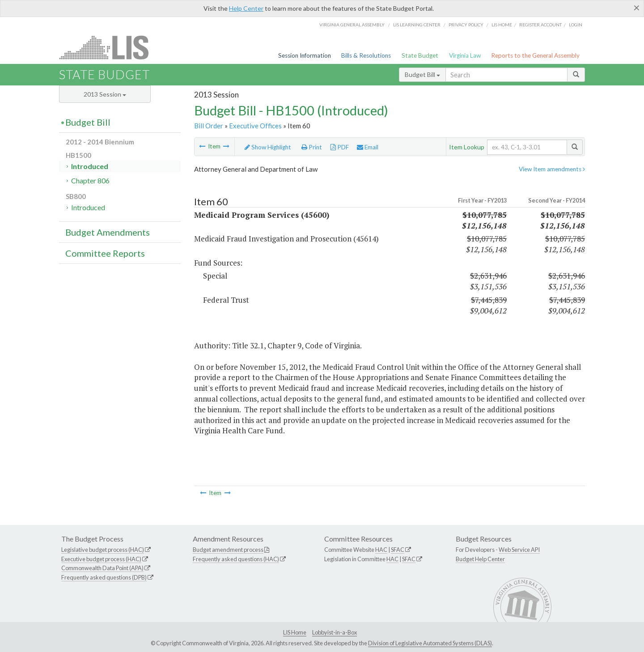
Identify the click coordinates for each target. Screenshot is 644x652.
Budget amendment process (228, 550)
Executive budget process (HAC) (101, 559)
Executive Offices (255, 126)
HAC (381, 550)
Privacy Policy (466, 25)
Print (312, 147)
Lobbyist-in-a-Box (335, 632)
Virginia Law (465, 55)
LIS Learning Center (417, 25)
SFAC (398, 550)
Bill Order (209, 126)
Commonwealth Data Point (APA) (102, 568)
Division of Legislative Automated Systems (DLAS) (430, 643)
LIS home (502, 25)
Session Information (305, 55)
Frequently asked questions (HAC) (236, 559)
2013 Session (105, 94)
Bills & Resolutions (366, 55)
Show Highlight (268, 147)
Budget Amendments (108, 232)
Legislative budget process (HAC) (103, 550)
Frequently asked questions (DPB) (104, 577)
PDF (340, 147)
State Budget (420, 55)
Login (576, 25)
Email (368, 147)
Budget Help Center (480, 559)
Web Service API (519, 550)
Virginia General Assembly (352, 25)
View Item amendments (552, 169)
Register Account (540, 25)
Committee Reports (105, 253)
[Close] (637, 8)
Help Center (246, 8)
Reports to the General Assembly (535, 55)
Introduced (90, 166)
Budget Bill (422, 74)
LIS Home (295, 632)
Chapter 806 (90, 180)
